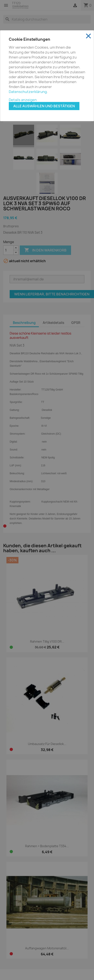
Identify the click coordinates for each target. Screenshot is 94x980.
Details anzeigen (23, 100)
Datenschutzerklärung (28, 92)
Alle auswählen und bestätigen (44, 106)
